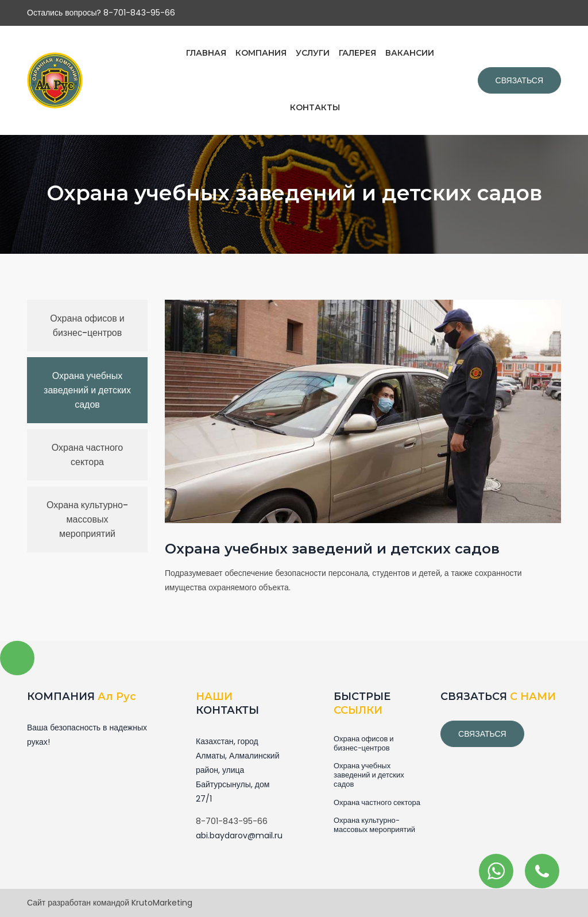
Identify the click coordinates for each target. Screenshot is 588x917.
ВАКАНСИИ (410, 53)
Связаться (519, 80)
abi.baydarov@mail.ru (239, 835)
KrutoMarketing (162, 903)
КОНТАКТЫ (315, 107)
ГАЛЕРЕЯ (357, 53)
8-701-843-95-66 (232, 821)
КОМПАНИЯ (261, 53)
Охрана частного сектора (87, 455)
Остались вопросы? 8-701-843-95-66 (101, 13)
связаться (482, 734)
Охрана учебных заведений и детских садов (87, 390)
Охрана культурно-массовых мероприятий (87, 519)
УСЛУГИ (313, 53)
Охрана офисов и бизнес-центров (87, 326)
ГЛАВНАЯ (206, 53)
